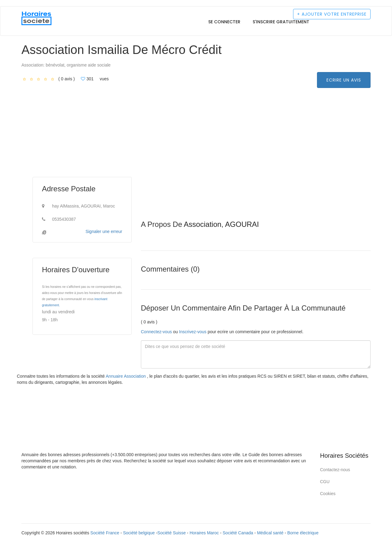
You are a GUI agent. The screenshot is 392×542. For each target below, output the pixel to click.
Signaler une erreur (104, 231)
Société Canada (238, 533)
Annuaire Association (126, 376)
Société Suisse (172, 533)
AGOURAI (242, 224)
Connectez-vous (156, 332)
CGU (325, 482)
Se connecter (224, 22)
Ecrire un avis (344, 80)
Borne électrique (303, 533)
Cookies (328, 494)
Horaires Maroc (204, 533)
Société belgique (139, 533)
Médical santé (270, 533)
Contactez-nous (335, 470)
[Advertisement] (256, 177)
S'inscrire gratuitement (281, 22)
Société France (105, 533)
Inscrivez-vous (193, 332)
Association (203, 224)
